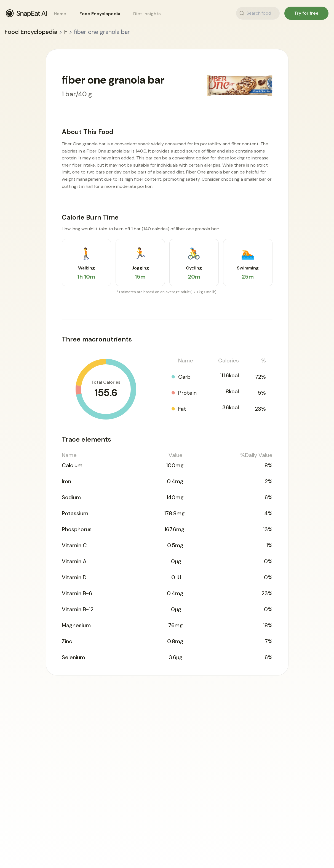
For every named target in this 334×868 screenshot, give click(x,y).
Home (60, 14)
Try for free (306, 13)
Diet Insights (147, 14)
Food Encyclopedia (100, 14)
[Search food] (273, 13)
